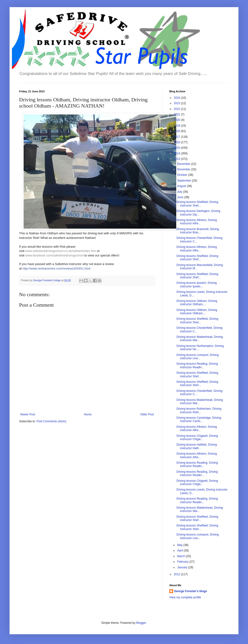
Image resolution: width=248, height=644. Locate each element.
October (183, 175)
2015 (177, 148)
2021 (177, 114)
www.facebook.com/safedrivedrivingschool (54, 255)
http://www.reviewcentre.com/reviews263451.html (56, 268)
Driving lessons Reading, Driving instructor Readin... (197, 365)
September (185, 181)
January (183, 567)
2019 (177, 126)
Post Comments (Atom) (51, 421)
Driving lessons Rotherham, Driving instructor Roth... (199, 410)
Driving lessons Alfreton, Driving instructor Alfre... (197, 222)
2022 (177, 109)
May (180, 545)
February (183, 562)
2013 (177, 159)
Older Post (147, 414)
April (180, 551)
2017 (177, 137)
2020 (177, 120)
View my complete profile (185, 597)
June (181, 197)
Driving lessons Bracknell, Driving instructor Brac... (198, 231)
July (180, 192)
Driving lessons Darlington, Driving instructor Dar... (198, 213)
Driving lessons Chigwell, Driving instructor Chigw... (197, 438)
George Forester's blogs (191, 591)
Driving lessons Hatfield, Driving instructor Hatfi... (197, 446)
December (184, 164)
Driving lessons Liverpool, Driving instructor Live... (198, 357)
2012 (177, 574)
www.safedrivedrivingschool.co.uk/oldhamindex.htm (61, 251)
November (184, 169)
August (182, 186)
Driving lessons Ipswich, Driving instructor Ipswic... (197, 285)
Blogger (141, 623)
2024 (177, 98)
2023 (177, 103)
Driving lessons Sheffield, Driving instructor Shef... (197, 204)
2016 (177, 142)
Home (88, 414)
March (182, 556)
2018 (177, 131)
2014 (177, 153)
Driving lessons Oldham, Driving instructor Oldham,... (197, 303)
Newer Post (28, 414)
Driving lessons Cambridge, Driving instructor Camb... (199, 419)
